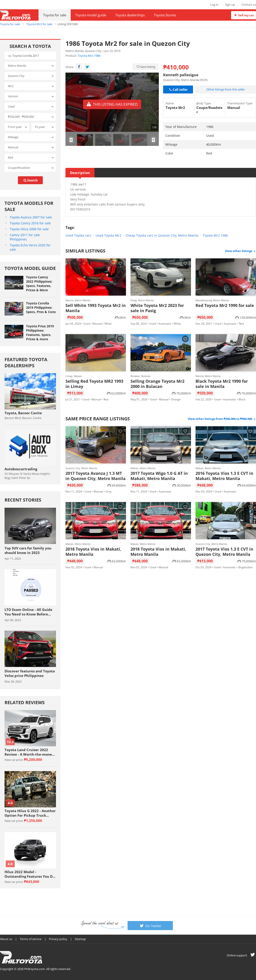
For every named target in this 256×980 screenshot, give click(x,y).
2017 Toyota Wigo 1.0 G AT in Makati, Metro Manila (159, 476)
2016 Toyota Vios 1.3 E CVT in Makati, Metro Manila (224, 476)
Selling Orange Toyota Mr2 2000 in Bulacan (157, 384)
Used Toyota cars (78, 235)
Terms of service (31, 939)
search (30, 180)
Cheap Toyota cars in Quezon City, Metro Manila (162, 235)
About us (6, 939)
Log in (214, 5)
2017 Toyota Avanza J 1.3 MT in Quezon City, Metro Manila (95, 476)
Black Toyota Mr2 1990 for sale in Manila (222, 384)
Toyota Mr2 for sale (39, 24)
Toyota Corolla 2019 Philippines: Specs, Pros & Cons (41, 307)
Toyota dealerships (130, 15)
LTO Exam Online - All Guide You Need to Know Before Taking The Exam (28, 612)
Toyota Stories (165, 15)
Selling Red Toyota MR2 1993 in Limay (94, 384)
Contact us (249, 5)
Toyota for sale (55, 15)
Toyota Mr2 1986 (89, 56)
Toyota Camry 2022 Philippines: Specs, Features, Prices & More (39, 284)
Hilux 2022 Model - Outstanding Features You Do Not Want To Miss (30, 874)
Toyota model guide (91, 15)
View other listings (240, 251)
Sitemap (80, 939)
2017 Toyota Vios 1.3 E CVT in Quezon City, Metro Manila (224, 552)
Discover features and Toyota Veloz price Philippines (30, 673)
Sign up (230, 5)
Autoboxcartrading (21, 469)
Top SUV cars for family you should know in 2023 (28, 550)
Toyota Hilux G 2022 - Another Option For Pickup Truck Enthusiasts (30, 813)
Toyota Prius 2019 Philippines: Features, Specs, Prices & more (40, 333)
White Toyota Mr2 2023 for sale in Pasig (157, 308)
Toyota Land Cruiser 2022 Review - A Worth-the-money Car (29, 752)
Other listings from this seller (226, 89)
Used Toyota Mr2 (108, 235)
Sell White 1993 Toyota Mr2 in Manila (96, 308)
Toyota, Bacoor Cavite (23, 413)
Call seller (178, 89)
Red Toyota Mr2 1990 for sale (225, 305)
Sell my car (243, 15)
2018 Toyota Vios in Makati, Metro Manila (93, 552)
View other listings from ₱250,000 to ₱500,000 (222, 419)
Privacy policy (58, 939)
